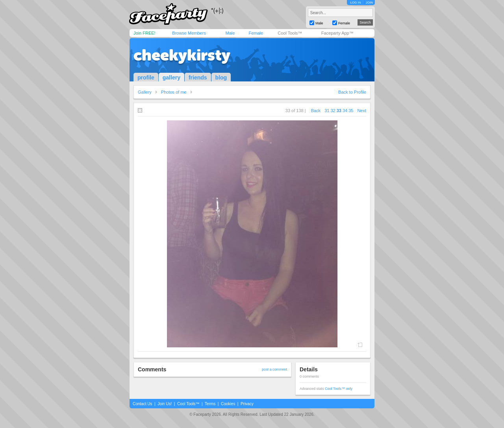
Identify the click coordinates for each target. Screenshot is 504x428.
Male (230, 33)
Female (256, 33)
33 (339, 111)
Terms (210, 404)
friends (198, 77)
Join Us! (165, 404)
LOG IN (355, 3)
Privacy (247, 404)
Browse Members (189, 33)
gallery (171, 77)
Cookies (228, 404)
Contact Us (142, 404)
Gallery (145, 92)
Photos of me (174, 92)
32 (333, 111)
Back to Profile (352, 92)
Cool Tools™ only (339, 389)
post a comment (274, 369)
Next (362, 111)
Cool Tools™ (290, 33)
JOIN (369, 3)
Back (316, 111)
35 (351, 111)
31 (327, 111)
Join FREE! (145, 33)
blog (221, 77)
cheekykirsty (182, 55)
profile (146, 77)
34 (345, 111)
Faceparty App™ (337, 33)
